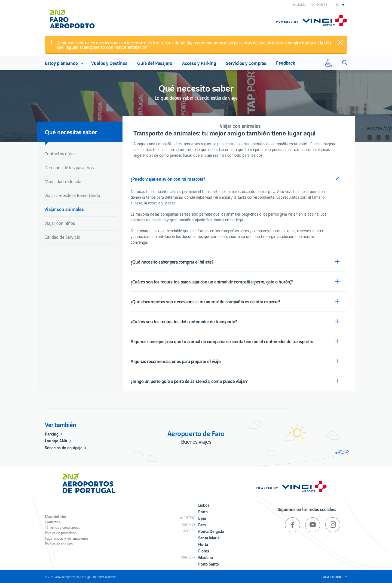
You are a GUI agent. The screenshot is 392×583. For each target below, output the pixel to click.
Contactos (52, 522)
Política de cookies (59, 544)
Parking (52, 434)
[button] (340, 4)
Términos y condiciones (63, 527)
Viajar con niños (60, 223)
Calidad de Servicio (62, 237)
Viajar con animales (64, 209)
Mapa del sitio (55, 516)
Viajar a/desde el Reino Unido (72, 195)
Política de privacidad (61, 533)
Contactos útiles (60, 153)
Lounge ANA (56, 440)
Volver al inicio (332, 576)
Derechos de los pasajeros (69, 167)
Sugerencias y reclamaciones (67, 538)
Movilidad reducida (63, 181)
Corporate (319, 4)
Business (299, 4)
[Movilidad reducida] (329, 63)
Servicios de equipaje (64, 447)
